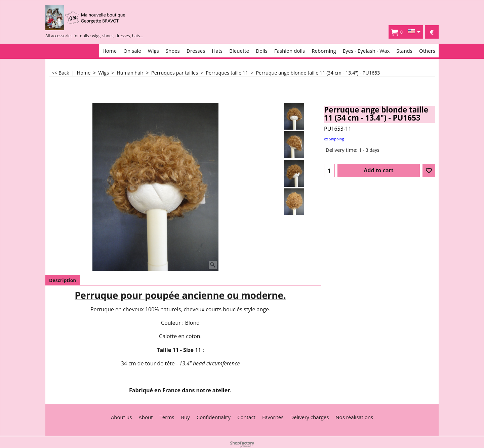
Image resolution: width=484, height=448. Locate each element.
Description (63, 280)
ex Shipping (334, 139)
